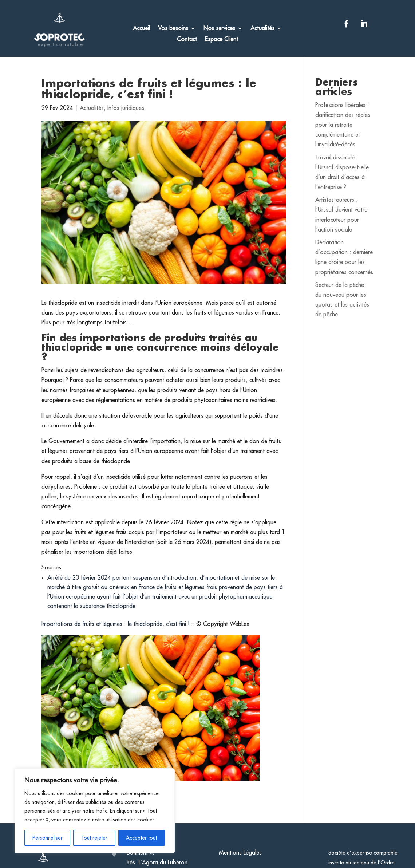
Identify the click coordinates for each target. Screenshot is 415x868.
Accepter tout (141, 838)
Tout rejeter (94, 838)
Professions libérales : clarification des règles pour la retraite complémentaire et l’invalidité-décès (343, 125)
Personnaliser (48, 838)
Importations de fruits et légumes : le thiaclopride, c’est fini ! (116, 624)
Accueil (141, 29)
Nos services (219, 29)
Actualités (262, 29)
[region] (95, 811)
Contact (187, 40)
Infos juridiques (126, 108)
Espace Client (222, 40)
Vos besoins (173, 29)
